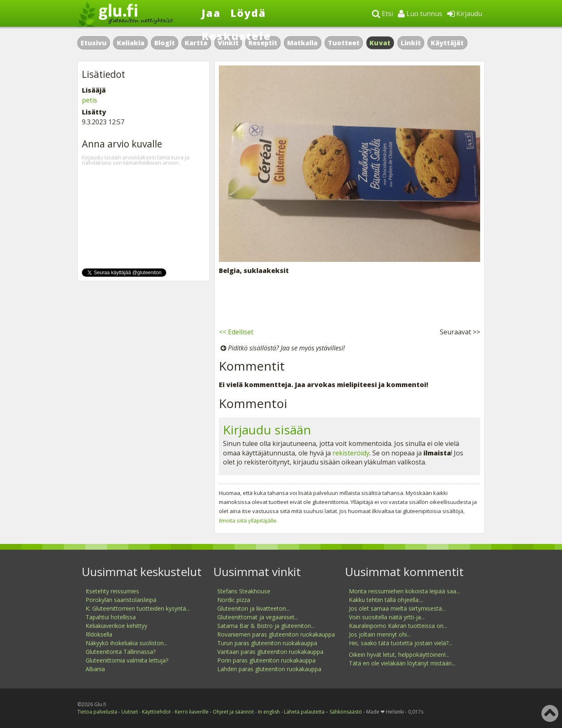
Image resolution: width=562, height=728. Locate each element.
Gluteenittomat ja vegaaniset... (258, 617)
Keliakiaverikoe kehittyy (116, 626)
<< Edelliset (236, 332)
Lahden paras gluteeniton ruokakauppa (269, 669)
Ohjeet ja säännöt (233, 712)
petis (89, 100)
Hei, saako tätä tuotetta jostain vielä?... (401, 643)
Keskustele (236, 36)
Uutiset (130, 712)
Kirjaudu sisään (267, 430)
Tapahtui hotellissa (111, 617)
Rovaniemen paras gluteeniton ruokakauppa (276, 634)
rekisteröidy (351, 453)
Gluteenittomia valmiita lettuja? (127, 660)
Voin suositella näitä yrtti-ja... (387, 617)
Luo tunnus (420, 14)
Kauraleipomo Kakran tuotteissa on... (398, 626)
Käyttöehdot (156, 712)
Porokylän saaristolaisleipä (121, 600)
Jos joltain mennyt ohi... (380, 634)
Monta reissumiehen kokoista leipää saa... (404, 591)
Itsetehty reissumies (112, 591)
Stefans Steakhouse (244, 591)
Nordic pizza (234, 600)
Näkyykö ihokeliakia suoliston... (127, 643)
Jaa (211, 13)
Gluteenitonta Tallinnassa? (121, 652)
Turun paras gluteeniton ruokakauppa (267, 643)
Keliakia (131, 43)
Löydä (248, 13)
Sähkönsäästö (346, 712)
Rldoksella (99, 634)
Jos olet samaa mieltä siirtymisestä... (397, 608)
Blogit (165, 43)
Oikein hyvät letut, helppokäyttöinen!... (399, 654)
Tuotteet (344, 43)
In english (269, 712)
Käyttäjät (447, 43)
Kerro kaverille (192, 712)
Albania (95, 669)
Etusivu (94, 43)
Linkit (411, 43)
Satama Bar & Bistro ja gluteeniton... (266, 626)
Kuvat (380, 43)
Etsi (382, 14)
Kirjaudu (465, 14)
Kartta (196, 43)
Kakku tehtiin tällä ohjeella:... (386, 600)
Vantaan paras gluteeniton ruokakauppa (270, 652)
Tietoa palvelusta (97, 712)
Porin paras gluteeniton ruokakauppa (266, 660)
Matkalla (302, 43)
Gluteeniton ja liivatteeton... (253, 608)
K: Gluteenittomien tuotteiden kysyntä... (138, 608)
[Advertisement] (350, 300)
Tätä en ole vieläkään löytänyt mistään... (402, 663)
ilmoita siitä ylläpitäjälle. (248, 520)
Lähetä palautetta (304, 712)
